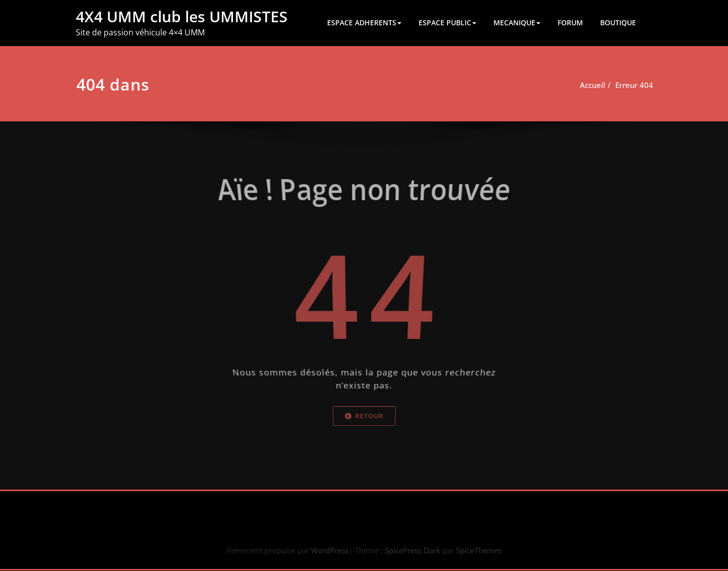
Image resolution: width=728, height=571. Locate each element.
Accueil (581, 85)
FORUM (570, 23)
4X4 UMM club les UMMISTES (182, 16)
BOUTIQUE (618, 23)
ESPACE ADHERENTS (364, 23)
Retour (364, 442)
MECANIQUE (517, 23)
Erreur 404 (623, 85)
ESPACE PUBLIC (447, 23)
